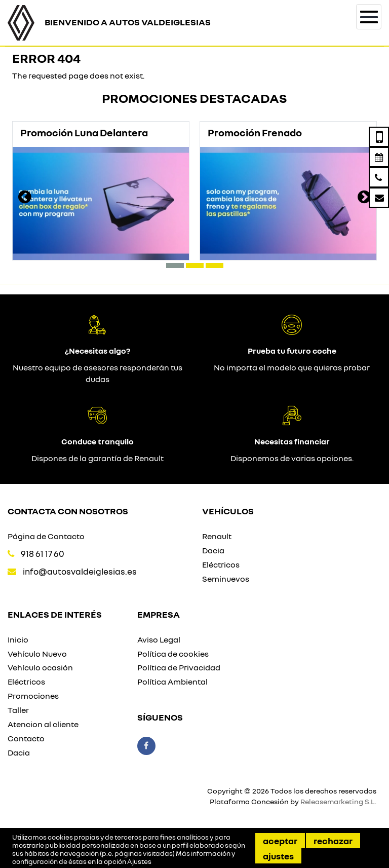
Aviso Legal (159, 639)
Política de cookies (173, 654)
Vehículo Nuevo (37, 654)
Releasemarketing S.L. (338, 801)
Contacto (26, 738)
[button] (175, 266)
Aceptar (280, 841)
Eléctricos (221, 564)
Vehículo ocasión (40, 667)
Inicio (18, 639)
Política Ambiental (172, 682)
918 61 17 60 (43, 554)
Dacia (213, 550)
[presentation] (25, 198)
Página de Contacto (46, 536)
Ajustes (278, 856)
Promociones (33, 696)
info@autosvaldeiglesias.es (80, 571)
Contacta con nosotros (68, 511)
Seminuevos (226, 579)
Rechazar (333, 841)
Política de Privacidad (179, 667)
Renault (217, 536)
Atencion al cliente (43, 724)
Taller (18, 710)
